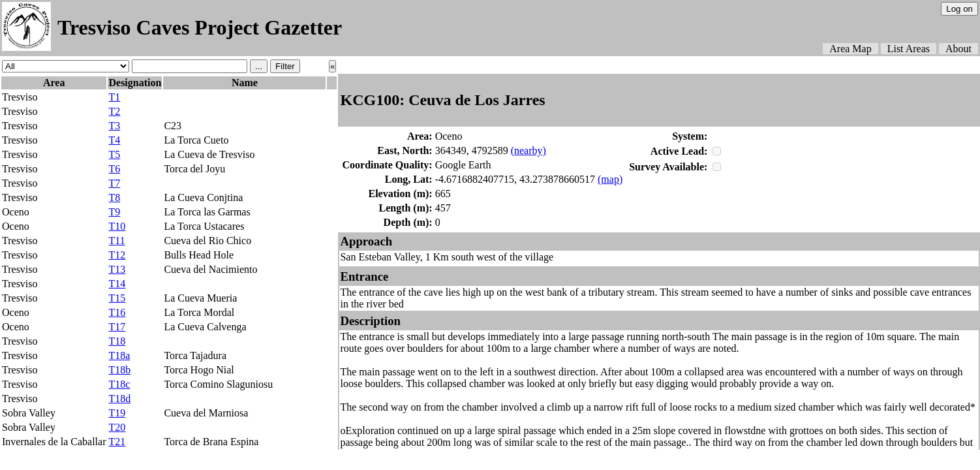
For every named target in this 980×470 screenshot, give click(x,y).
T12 (117, 255)
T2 (114, 111)
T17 (117, 327)
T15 (117, 298)
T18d (119, 399)
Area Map (850, 49)
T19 (117, 413)
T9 (114, 212)
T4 (114, 140)
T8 (114, 197)
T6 (114, 169)
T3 (114, 126)
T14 (117, 284)
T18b (119, 370)
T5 (114, 154)
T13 (117, 269)
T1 (114, 97)
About (958, 49)
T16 (117, 312)
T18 (117, 341)
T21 (117, 442)
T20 (117, 427)
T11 (116, 241)
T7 (114, 183)
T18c (119, 384)
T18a (119, 355)
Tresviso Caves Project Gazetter (200, 27)
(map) (610, 179)
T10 (117, 226)
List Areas (909, 49)
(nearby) (528, 150)
